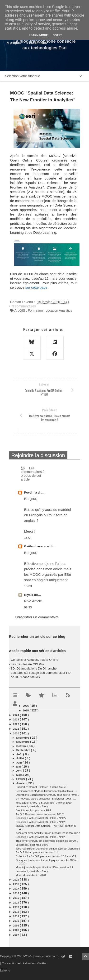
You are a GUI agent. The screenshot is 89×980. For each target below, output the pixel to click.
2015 (16, 898)
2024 (16, 715)
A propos (14, 43)
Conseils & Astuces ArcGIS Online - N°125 (41, 837)
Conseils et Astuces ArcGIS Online (34, 660)
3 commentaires (24, 306)
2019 (16, 880)
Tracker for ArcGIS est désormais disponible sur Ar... (47, 841)
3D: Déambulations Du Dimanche (34, 668)
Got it (57, 35)
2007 (16, 935)
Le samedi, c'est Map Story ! (33, 806)
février (21, 779)
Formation (35, 310)
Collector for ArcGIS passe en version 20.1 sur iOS (46, 856)
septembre (24, 750)
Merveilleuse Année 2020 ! (32, 875)
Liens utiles (38, 43)
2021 (16, 729)
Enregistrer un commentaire (37, 617)
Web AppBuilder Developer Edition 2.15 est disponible (48, 849)
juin (19, 763)
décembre (23, 738)
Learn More (38, 35)
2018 (16, 884)
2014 (16, 903)
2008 (16, 930)
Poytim (30, 492)
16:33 (28, 586)
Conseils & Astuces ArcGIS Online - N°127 (41, 818)
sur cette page (36, 288)
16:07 (28, 538)
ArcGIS (20, 310)
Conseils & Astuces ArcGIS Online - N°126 (41, 822)
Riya (28, 595)
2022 (16, 724)
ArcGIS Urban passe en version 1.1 (37, 852)
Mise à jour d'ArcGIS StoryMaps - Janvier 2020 (44, 803)
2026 (26, 706)
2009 (16, 926)
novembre (23, 742)
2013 (16, 907)
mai (19, 767)
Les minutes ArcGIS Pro (27, 664)
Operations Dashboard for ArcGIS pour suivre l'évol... (47, 795)
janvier (21, 783)
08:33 (28, 607)
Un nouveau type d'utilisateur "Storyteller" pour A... (46, 799)
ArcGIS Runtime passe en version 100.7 (40, 814)
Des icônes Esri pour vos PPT (33, 810)
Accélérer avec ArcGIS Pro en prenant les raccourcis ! (48, 833)
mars (20, 775)
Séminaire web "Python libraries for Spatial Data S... (47, 791)
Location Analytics (59, 310)
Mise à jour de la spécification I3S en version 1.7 (44, 867)
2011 (16, 916)
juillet (21, 758)
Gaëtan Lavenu (36, 546)
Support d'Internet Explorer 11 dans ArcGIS (42, 787)
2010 (16, 921)
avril (20, 771)
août (20, 754)
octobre (22, 746)
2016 (16, 893)
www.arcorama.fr (46, 956)
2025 (26, 710)
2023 (16, 719)
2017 (16, 889)
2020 (16, 733)
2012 (16, 912)
